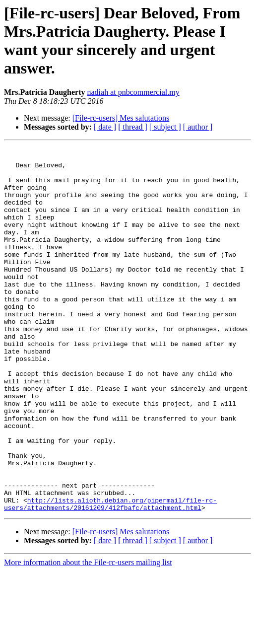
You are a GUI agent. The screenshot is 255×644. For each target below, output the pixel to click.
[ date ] (105, 127)
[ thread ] (133, 127)
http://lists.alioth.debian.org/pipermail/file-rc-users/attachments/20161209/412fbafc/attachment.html (110, 576)
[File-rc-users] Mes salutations (121, 118)
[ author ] (198, 127)
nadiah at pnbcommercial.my (133, 92)
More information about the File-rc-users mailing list (88, 635)
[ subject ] (165, 127)
